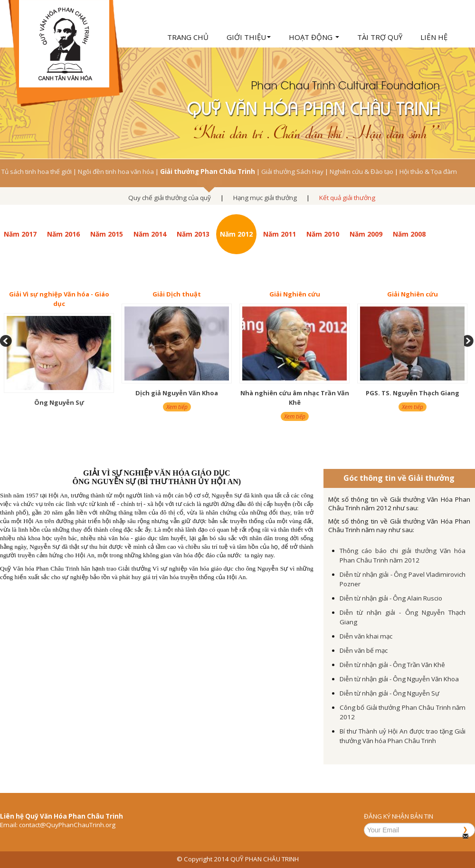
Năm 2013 (193, 234)
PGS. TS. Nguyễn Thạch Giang (413, 393)
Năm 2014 (150, 234)
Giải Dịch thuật (177, 294)
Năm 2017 (20, 234)
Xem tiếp (177, 407)
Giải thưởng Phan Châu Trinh (208, 172)
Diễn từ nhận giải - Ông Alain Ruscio (391, 598)
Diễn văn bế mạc (364, 650)
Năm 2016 (63, 234)
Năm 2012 (236, 234)
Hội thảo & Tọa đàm (428, 172)
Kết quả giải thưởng (347, 198)
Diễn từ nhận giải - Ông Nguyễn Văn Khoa (399, 679)
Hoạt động (314, 37)
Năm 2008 (409, 234)
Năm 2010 (323, 234)
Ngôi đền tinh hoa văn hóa (116, 172)
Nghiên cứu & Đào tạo (361, 172)
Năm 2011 (280, 234)
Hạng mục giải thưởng (265, 198)
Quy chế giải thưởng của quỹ (170, 198)
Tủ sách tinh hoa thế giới (37, 172)
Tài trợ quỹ (380, 37)
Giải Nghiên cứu (295, 294)
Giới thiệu (249, 37)
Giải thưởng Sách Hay (292, 172)
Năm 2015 (107, 234)
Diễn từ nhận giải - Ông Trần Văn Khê (392, 665)
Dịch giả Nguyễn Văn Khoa (177, 393)
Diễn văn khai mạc (366, 636)
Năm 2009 (366, 234)
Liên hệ (434, 37)
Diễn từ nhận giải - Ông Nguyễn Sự (389, 693)
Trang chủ (188, 37)
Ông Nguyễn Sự (59, 402)
